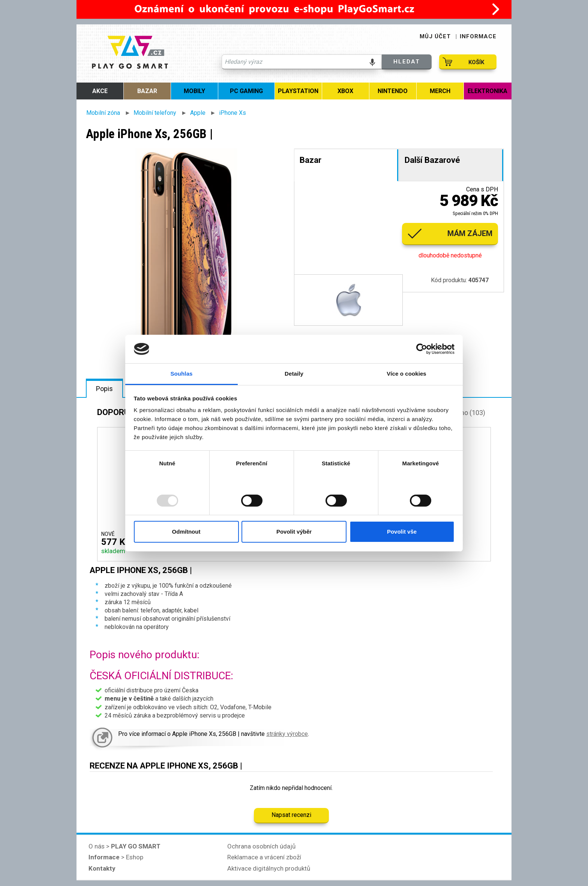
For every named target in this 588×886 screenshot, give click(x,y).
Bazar (147, 91)
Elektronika (487, 91)
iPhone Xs (232, 113)
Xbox (345, 91)
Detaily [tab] (294, 374)
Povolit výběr (294, 532)
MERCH (440, 91)
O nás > (124, 846)
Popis (104, 389)
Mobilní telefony (155, 113)
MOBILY (194, 91)
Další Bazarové (432, 160)
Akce (100, 91)
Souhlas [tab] (181, 374)
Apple (198, 113)
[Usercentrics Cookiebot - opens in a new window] (422, 349)
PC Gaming (246, 91)
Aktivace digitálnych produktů (269, 868)
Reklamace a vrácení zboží (264, 857)
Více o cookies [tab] (406, 374)
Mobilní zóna (103, 113)
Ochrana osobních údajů (261, 846)
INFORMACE (478, 36)
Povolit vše (402, 532)
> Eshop (116, 857)
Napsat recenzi (291, 815)
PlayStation (298, 91)
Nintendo (393, 91)
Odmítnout (186, 532)
